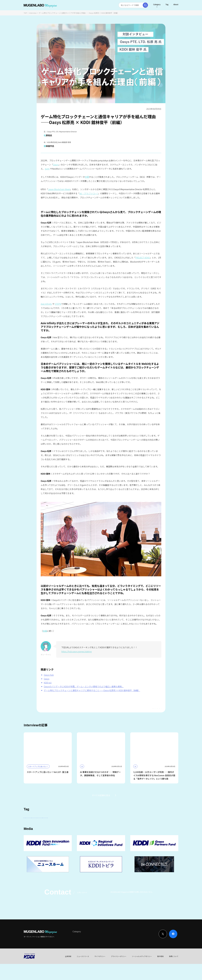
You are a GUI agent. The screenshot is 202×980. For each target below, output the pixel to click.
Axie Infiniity (46, 304)
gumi (47, 169)
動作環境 (160, 972)
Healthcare (162, 825)
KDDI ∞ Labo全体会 (67, 825)
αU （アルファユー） (89, 193)
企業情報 (68, 972)
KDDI (82, 825)
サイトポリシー (100, 972)
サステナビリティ (89, 832)
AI (53, 825)
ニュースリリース (83, 972)
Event (99, 953)
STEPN (58, 304)
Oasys (56, 165)
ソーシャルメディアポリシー (142, 972)
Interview (33, 13)
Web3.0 (104, 832)
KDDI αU (48, 683)
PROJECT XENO (143, 258)
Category (157, 4)
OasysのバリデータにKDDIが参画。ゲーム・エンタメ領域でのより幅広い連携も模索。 (84, 686)
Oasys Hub (49, 675)
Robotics (41, 832)
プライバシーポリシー (119, 972)
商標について (174, 972)
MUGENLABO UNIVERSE (68, 832)
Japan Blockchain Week (59, 189)
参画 (87, 177)
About (176, 4)
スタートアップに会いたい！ (37, 825)
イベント (29, 832)
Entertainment (122, 825)
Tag (167, 4)
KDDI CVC (116, 832)
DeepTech (137, 825)
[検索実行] (145, 5)
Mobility (139, 832)
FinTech (149, 825)
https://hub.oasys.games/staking (76, 651)
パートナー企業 (105, 825)
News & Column (88, 953)
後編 (45, 631)
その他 (92, 825)
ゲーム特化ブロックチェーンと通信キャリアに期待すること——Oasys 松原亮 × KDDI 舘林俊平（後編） (92, 690)
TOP (25, 13)
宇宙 (52, 832)
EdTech (128, 832)
